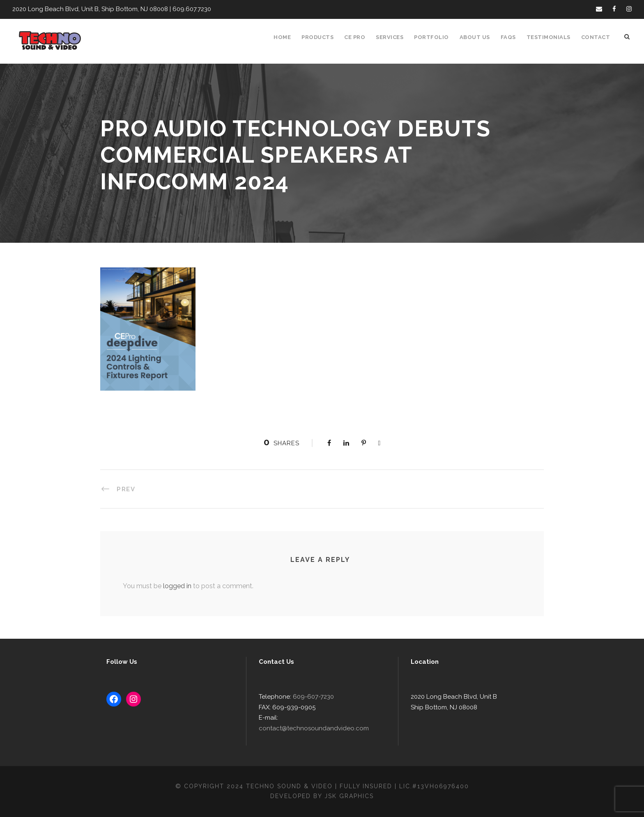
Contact (596, 37)
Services (395, 37)
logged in (174, 586)
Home (287, 37)
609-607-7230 (310, 708)
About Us (478, 37)
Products (322, 37)
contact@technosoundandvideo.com (330, 728)
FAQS (512, 37)
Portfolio (436, 37)
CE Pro (359, 37)
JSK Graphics (351, 796)
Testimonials (551, 37)
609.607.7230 (185, 9)
